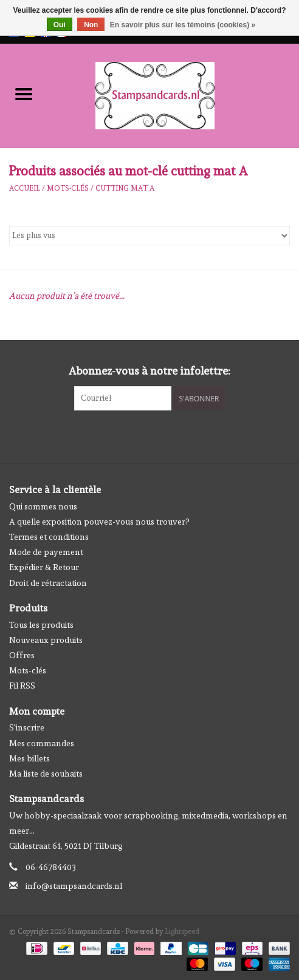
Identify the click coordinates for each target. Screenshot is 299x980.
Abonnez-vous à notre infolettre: (149, 371)
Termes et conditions (49, 537)
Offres (22, 655)
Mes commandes (42, 743)
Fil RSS (22, 686)
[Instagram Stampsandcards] (160, 435)
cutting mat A (125, 188)
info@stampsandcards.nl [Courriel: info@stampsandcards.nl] (74, 886)
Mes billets (29, 758)
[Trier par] (149, 236)
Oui (60, 25)
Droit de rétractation (48, 583)
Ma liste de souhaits (46, 774)
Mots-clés (68, 188)
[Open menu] (24, 94)
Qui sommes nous (43, 506)
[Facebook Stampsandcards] (139, 435)
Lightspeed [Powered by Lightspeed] (182, 931)
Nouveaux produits (46, 640)
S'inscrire (27, 727)
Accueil (25, 188)
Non (91, 25)
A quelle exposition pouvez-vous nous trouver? (99, 522)
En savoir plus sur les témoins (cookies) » (183, 25)
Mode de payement (46, 552)
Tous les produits (41, 625)
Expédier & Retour (44, 567)
